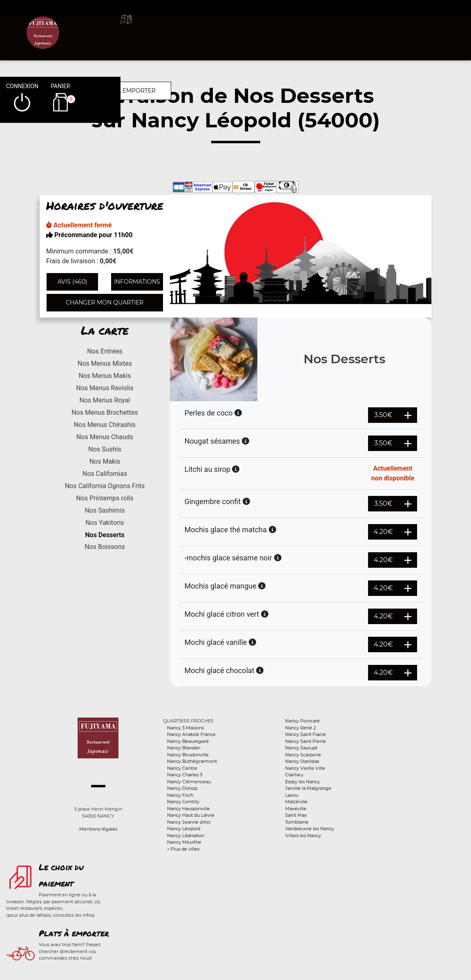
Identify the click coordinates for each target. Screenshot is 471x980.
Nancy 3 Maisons (185, 728)
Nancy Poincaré (302, 721)
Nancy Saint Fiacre (306, 734)
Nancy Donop (182, 788)
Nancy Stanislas (302, 761)
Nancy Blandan (184, 748)
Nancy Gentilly (183, 802)
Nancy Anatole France (191, 734)
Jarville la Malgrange (308, 788)
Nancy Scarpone (303, 755)
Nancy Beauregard (188, 741)
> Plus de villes (183, 849)
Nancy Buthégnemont (192, 761)
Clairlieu (294, 775)
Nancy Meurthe (184, 842)
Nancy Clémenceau (189, 782)
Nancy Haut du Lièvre (191, 815)
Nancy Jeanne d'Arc (189, 822)
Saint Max (296, 815)
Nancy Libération (186, 836)
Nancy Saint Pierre (306, 741)
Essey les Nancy (302, 782)
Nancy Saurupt (301, 748)
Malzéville (296, 802)
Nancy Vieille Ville (305, 768)
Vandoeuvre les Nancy (310, 829)
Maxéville (296, 809)
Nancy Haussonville (189, 809)
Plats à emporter (74, 933)
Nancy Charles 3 (185, 775)
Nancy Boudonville (188, 755)
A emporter (288, 29)
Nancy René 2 (300, 728)
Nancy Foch (180, 795)
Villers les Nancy (303, 836)
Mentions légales (98, 829)
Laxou (292, 795)
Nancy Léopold (184, 829)
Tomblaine (297, 822)
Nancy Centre (182, 768)
